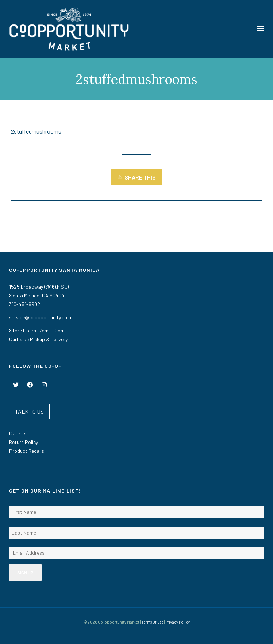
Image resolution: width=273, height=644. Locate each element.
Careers (18, 433)
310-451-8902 (25, 304)
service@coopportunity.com (40, 317)
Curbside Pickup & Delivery (38, 339)
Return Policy (24, 442)
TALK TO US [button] (29, 411)
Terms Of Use (152, 622)
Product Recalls (27, 451)
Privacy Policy (178, 622)
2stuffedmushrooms (36, 131)
